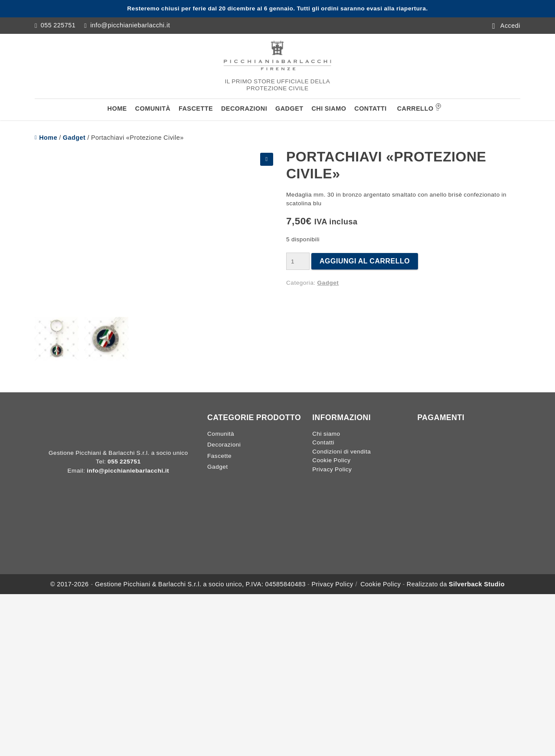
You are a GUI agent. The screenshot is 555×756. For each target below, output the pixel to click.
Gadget (289, 108)
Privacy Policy (332, 469)
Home (117, 108)
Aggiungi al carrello (365, 261)
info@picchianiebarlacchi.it (130, 25)
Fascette (196, 108)
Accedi (510, 25)
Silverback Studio (477, 584)
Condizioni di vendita (341, 452)
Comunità (153, 108)
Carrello (418, 108)
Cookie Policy (331, 460)
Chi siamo (329, 108)
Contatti (371, 108)
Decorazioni (244, 108)
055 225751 (58, 25)
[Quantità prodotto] (298, 261)
